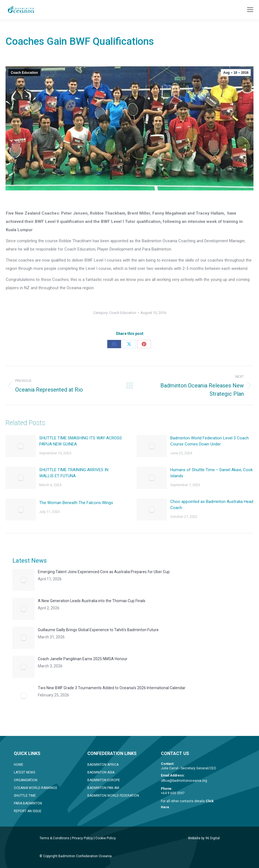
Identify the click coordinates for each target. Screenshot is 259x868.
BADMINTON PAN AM (103, 788)
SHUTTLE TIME (25, 796)
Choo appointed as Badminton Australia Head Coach (212, 505)
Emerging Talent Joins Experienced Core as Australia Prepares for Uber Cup (104, 572)
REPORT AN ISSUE (28, 811)
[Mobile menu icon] (250, 10)
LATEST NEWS (24, 772)
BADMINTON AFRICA (103, 765)
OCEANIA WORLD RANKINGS (35, 788)
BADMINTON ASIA (101, 772)
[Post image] (21, 446)
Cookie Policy (106, 838)
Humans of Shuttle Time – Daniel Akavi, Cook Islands (211, 473)
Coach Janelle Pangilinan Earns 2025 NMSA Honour (83, 659)
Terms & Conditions (54, 838)
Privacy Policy (82, 838)
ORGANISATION (26, 780)
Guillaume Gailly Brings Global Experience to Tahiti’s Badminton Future (98, 630)
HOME (19, 765)
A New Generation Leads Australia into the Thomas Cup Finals (92, 601)
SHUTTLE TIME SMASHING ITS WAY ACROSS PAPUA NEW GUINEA (81, 441)
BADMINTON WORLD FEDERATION (113, 796)
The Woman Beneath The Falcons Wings (76, 503)
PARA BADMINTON (28, 803)
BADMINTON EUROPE (104, 780)
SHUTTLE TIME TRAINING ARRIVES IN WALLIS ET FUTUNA (74, 473)
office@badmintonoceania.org (184, 781)
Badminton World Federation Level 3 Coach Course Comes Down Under (210, 441)
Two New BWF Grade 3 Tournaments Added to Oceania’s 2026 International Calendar (112, 688)
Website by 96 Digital (204, 838)
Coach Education (24, 73)
